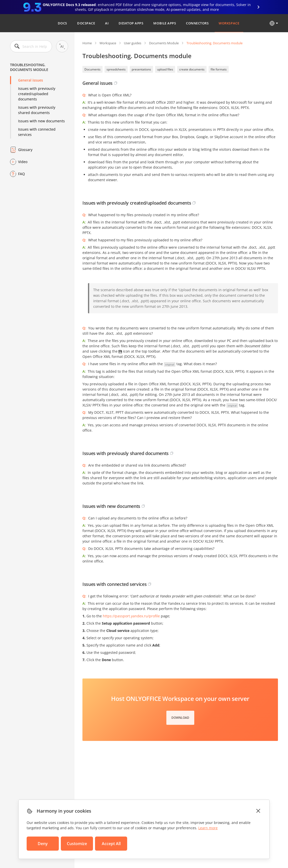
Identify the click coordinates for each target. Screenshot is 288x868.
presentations (141, 69)
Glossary (25, 150)
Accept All (111, 844)
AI (107, 23)
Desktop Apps (131, 23)
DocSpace (86, 23)
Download (180, 718)
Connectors (197, 23)
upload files (165, 69)
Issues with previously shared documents (37, 110)
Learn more (208, 828)
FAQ (21, 174)
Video (23, 162)
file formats (219, 69)
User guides (133, 43)
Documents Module (164, 43)
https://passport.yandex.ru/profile (131, 616)
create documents (192, 69)
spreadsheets (116, 69)
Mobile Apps (165, 23)
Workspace (229, 23)
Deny (43, 844)
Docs (62, 23)
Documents (92, 69)
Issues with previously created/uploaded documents (37, 94)
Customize (77, 844)
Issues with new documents (41, 121)
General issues (31, 80)
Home (87, 43)
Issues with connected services (37, 132)
